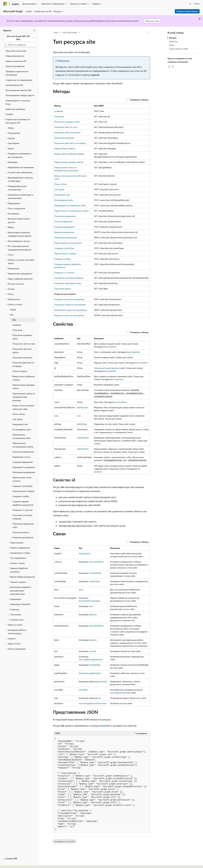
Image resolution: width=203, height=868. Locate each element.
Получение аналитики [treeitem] (22, 357)
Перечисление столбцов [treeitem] (23, 491)
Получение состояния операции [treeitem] (22, 517)
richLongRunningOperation (91, 659)
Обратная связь (152, 21)
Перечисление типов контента (68, 243)
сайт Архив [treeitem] (17, 419)
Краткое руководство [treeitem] (15, 66)
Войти (197, 4)
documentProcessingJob (89, 601)
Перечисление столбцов (65, 254)
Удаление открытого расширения (69, 315)
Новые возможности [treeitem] (15, 56)
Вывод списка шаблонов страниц (69, 154)
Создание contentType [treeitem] (22, 486)
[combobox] (19, 38)
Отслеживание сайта (64, 200)
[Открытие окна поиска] (190, 4)
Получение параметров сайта (68, 283)
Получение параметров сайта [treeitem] (23, 525)
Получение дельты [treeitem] (21, 532)
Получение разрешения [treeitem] (23, 452)
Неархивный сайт (62, 195)
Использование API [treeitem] (14, 85)
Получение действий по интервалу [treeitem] (23, 364)
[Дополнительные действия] (148, 32)
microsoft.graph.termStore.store (93, 703)
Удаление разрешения (64, 232)
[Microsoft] (5, 4)
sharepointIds (83, 438)
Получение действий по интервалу (70, 143)
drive (81, 590)
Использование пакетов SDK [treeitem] (18, 90)
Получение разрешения (65, 216)
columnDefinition (96, 562)
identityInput (83, 407)
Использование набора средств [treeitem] (20, 95)
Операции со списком (64, 273)
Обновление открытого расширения (71, 310)
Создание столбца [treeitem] (21, 496)
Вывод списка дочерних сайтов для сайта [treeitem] (23, 407)
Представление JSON (179, 49)
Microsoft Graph (70, 32)
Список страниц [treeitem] (20, 371)
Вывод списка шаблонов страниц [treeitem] (23, 378)
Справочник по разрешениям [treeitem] (19, 80)
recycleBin (83, 690)
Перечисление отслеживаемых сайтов (71, 211)
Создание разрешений (64, 227)
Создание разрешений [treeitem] (22, 462)
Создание (59, 111)
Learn (56, 32)
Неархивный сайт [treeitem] (20, 424)
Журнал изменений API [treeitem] (16, 61)
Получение (59, 116)
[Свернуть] (35, 30)
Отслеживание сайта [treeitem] (22, 429)
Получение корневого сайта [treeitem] (22, 337)
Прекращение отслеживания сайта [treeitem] (21, 436)
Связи (172, 45)
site (99, 698)
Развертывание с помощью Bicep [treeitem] (18, 102)
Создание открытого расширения (69, 299)
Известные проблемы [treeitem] (15, 109)
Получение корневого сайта (67, 122)
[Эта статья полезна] (169, 67)
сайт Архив (59, 189)
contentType (94, 581)
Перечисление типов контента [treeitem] (22, 479)
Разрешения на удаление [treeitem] (24, 467)
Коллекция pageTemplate (90, 673)
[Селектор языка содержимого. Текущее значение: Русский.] (10, 863)
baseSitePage (95, 665)
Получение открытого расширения (70, 305)
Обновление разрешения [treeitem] (24, 472)
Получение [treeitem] (17, 330)
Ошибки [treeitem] (9, 114)
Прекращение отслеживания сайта (70, 205)
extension (93, 614)
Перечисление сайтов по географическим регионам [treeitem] (24, 397)
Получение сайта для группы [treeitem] (22, 351)
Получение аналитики (64, 138)
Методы (173, 38)
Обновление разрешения (66, 238)
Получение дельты (63, 289)
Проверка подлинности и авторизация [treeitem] (17, 73)
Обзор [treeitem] (11, 128)
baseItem (112, 347)
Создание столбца (62, 259)
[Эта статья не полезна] (173, 67)
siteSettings (82, 424)
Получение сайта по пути (66, 127)
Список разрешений (63, 221)
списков (92, 651)
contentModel (95, 573)
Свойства (173, 41)
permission (102, 681)
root (79, 416)
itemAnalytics (85, 553)
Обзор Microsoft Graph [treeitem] (16, 51)
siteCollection (83, 449)
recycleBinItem (116, 693)
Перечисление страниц (65, 148)
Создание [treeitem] (17, 325)
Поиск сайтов (60, 184)
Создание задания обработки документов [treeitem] (23, 503)
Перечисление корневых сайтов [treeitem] (23, 387)
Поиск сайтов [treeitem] (19, 414)
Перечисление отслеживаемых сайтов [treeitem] (23, 445)
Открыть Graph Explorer (187, 11)
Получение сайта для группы (67, 132)
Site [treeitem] (14, 320)
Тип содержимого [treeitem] (18, 558)
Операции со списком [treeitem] (22, 510)
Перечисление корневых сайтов (69, 162)
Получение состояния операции (69, 278)
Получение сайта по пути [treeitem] (24, 344)
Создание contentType (64, 248)
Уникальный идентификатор (107, 368)
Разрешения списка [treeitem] (21, 457)
